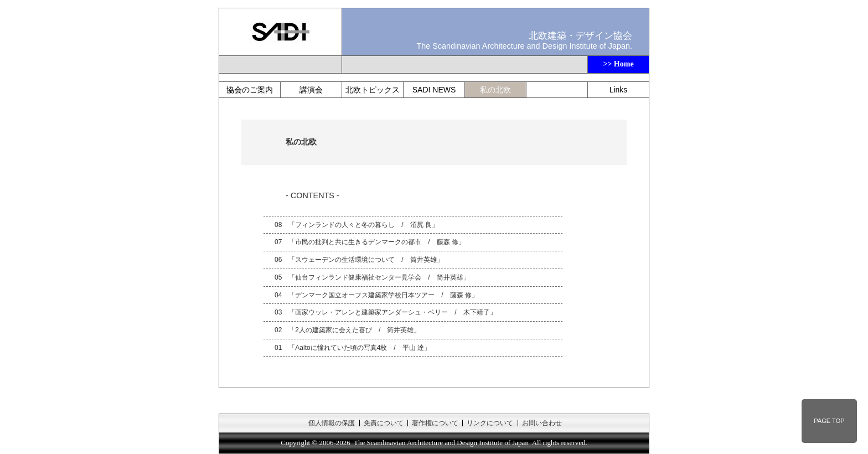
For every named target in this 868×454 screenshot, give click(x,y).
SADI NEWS (434, 90)
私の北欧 (495, 90)
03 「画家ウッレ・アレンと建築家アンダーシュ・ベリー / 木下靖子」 (386, 312)
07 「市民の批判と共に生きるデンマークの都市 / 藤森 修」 (370, 242)
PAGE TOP (829, 421)
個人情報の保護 (332, 423)
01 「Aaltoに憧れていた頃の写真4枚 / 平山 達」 (353, 348)
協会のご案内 (250, 90)
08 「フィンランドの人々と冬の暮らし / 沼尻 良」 (356, 225)
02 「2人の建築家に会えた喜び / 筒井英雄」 (347, 330)
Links (619, 90)
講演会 (311, 90)
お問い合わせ (542, 423)
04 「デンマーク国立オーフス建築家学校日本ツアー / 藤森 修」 (376, 295)
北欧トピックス (373, 90)
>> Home (618, 64)
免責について (384, 423)
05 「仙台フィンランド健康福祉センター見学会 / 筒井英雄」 (372, 277)
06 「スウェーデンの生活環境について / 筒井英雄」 (359, 260)
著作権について (435, 423)
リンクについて (490, 423)
